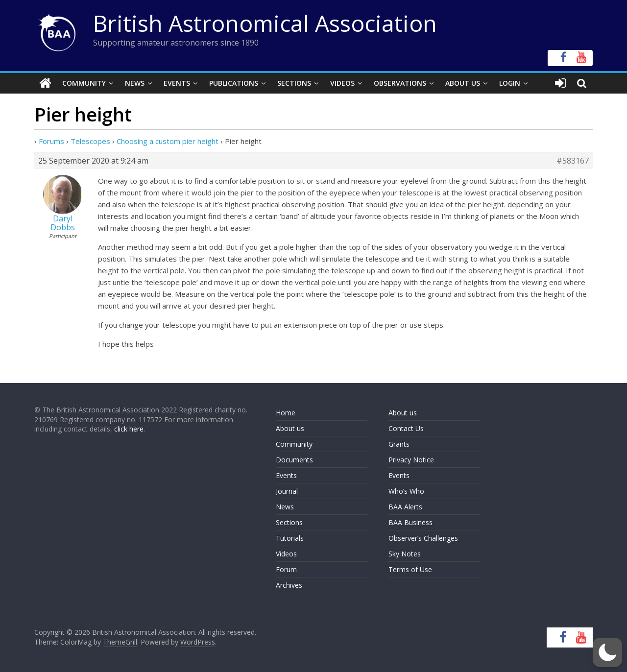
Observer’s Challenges (423, 538)
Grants (399, 444)
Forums (51, 141)
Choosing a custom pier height (168, 141)
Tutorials (290, 538)
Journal (287, 491)
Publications (234, 83)
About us (290, 428)
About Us (463, 83)
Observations (400, 83)
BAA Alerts (405, 507)
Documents (294, 460)
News (135, 83)
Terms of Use (410, 569)
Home (286, 413)
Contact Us (406, 428)
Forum (286, 569)
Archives (289, 585)
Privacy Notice (411, 460)
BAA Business (410, 522)
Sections (294, 83)
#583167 (573, 161)
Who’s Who (406, 491)
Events (177, 83)
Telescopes (90, 141)
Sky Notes (405, 554)
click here (129, 429)
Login (510, 83)
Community (84, 83)
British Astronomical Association (265, 23)
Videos (342, 83)
